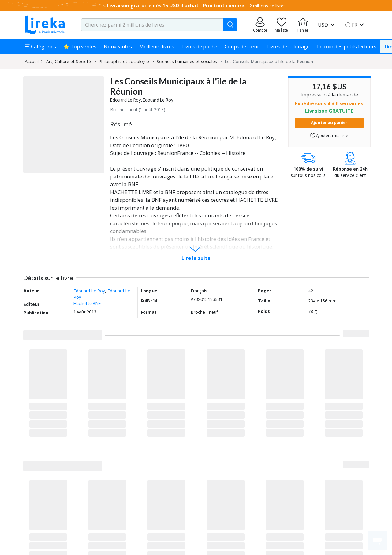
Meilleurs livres (157, 47)
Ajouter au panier (329, 122)
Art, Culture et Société (69, 61)
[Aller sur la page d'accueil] (45, 25)
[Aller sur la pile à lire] (282, 25)
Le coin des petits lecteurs (347, 47)
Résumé (121, 124)
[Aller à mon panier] (303, 25)
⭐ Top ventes (80, 47)
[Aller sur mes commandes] (260, 25)
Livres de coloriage (288, 47)
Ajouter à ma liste (329, 135)
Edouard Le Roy (125, 100)
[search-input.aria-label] (152, 25)
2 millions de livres (267, 6)
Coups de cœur (242, 47)
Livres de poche (199, 47)
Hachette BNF (87, 303)
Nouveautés (118, 47)
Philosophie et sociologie (124, 61)
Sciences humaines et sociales (187, 61)
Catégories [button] (40, 47)
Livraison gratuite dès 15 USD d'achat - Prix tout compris (176, 6)
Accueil (32, 61)
